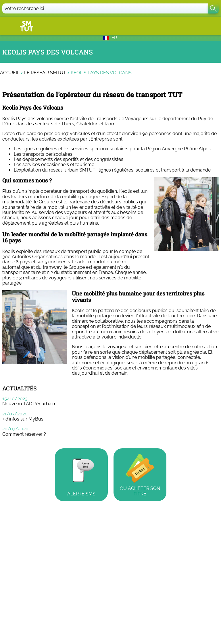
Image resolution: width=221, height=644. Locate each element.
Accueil (10, 73)
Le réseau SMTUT (45, 73)
